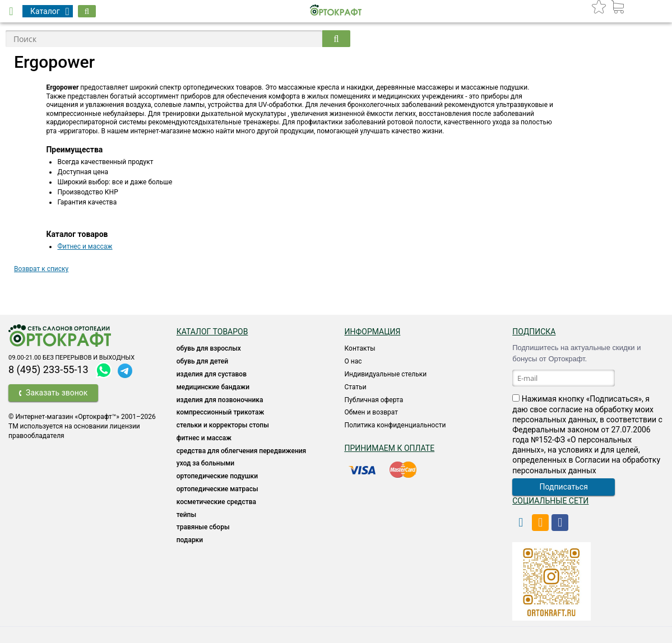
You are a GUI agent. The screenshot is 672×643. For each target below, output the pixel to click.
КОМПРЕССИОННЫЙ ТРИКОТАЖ (220, 412)
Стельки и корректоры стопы (223, 425)
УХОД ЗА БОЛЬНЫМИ (205, 463)
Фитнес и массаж (85, 246)
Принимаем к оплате (390, 448)
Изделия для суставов (212, 374)
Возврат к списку (41, 269)
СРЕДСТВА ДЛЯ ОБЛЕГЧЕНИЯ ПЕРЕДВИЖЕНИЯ (242, 451)
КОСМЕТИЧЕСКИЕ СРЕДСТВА (216, 502)
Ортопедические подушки (217, 476)
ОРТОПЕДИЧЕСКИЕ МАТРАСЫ (217, 489)
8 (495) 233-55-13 (48, 369)
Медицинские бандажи (213, 387)
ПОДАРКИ (190, 540)
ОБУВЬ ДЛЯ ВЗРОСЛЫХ (209, 348)
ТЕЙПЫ (186, 515)
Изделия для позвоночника (220, 400)
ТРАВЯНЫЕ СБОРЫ (203, 527)
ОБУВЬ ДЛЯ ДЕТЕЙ (202, 361)
